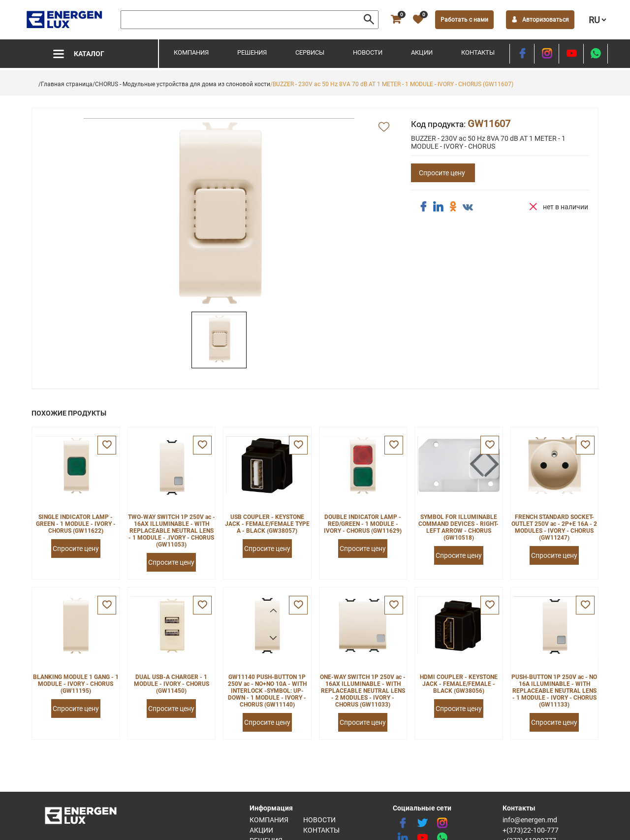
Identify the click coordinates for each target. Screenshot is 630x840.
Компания (191, 52)
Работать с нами (464, 20)
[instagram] (547, 54)
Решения (252, 52)
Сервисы (310, 52)
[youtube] (571, 54)
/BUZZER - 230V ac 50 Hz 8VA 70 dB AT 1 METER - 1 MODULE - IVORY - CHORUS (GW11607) (392, 84)
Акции (422, 52)
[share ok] (453, 207)
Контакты (478, 52)
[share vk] (468, 208)
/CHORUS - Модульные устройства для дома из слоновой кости (181, 84)
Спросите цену (442, 173)
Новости (368, 52)
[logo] (65, 20)
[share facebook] (423, 207)
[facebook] (522, 54)
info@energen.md (530, 820)
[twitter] (422, 823)
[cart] (396, 20)
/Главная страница (65, 84)
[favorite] (418, 20)
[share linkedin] (438, 207)
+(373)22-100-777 (531, 830)
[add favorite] (384, 128)
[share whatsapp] (596, 54)
